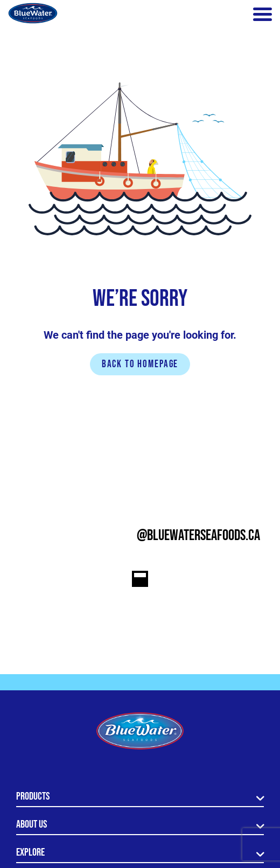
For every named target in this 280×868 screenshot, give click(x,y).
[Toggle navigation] (262, 14)
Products (33, 796)
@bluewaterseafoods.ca (198, 535)
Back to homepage (140, 364)
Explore (30, 852)
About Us (31, 824)
